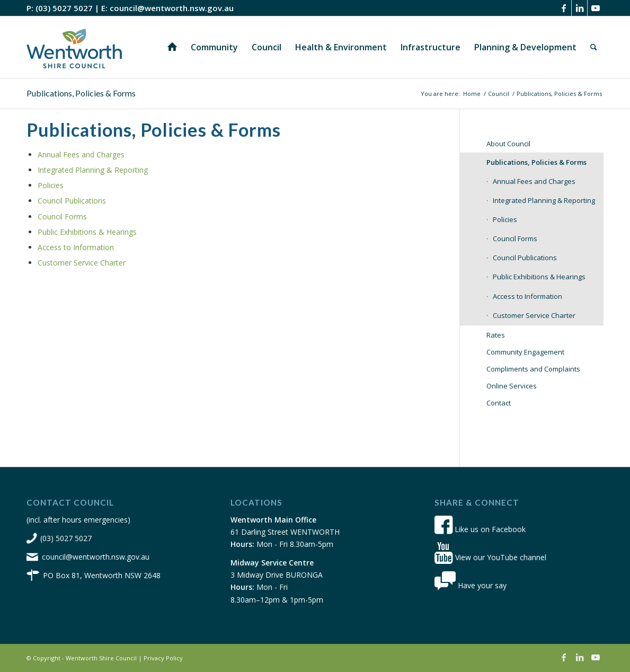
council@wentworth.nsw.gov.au (172, 8)
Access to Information (76, 247)
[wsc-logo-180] (74, 47)
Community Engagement (525, 352)
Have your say (471, 585)
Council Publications (72, 201)
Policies (51, 185)
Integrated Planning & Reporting (93, 170)
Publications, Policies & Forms (81, 93)
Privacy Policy (163, 658)
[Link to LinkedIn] (579, 8)
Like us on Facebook (480, 529)
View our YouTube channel (490, 557)
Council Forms (62, 216)
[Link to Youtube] (596, 8)
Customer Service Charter (82, 263)
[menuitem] (172, 47)
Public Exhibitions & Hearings (87, 232)
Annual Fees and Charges (81, 154)
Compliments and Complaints (533, 369)
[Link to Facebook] (564, 8)
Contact (499, 403)
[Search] (594, 47)
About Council (508, 144)
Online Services (512, 386)
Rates (496, 335)
